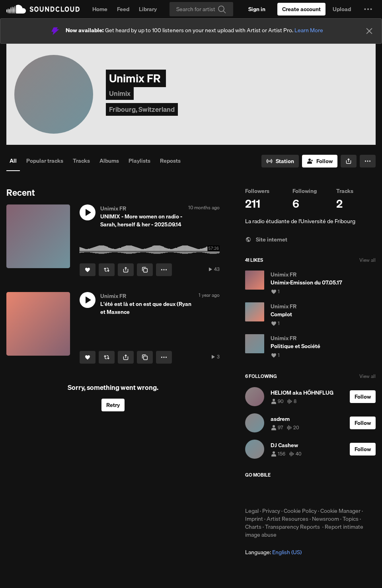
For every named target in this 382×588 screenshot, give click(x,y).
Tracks (81, 161)
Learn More (309, 30)
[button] (368, 9)
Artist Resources (287, 519)
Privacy (271, 511)
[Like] (88, 270)
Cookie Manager (340, 511)
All (13, 161)
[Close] (369, 31)
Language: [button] (273, 552)
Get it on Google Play (323, 493)
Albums (109, 161)
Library (148, 9)
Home (100, 9)
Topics (351, 519)
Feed (123, 9)
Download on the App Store (269, 493)
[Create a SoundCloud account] (301, 9)
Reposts (170, 161)
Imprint (254, 519)
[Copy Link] (145, 270)
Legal (252, 511)
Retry (113, 405)
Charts (253, 527)
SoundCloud (43, 9)
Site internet (266, 239)
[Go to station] (280, 161)
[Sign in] (257, 9)
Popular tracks (45, 161)
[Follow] (320, 161)
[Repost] (107, 270)
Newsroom (325, 519)
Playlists (139, 161)
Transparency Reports (292, 527)
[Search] (201, 9)
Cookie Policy (300, 511)
